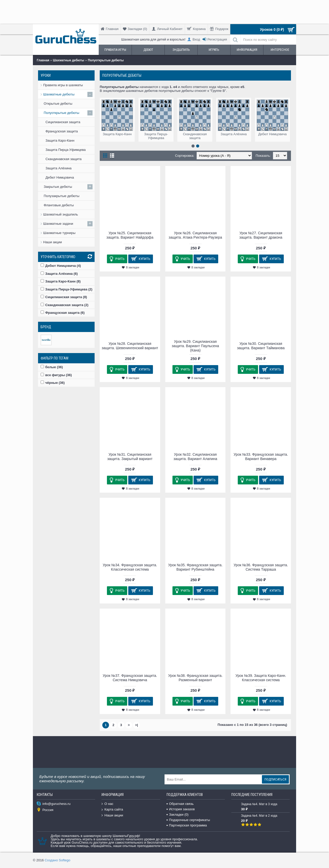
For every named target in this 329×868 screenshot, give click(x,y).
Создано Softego (58, 860)
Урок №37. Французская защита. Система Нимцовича (130, 678)
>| (136, 725)
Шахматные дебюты (69, 60)
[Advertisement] (163, 12)
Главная (43, 60)
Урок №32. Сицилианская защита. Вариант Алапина (195, 457)
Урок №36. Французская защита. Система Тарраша (261, 567)
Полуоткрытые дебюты (106, 60)
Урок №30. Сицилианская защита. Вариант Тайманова (261, 346)
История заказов (181, 809)
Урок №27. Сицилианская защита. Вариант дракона (261, 235)
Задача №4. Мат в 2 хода (259, 816)
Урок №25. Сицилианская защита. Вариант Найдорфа (130, 235)
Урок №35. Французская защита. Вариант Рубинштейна (195, 567)
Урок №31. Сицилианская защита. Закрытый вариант (130, 457)
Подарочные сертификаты (188, 820)
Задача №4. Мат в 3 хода (259, 804)
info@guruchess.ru (54, 804)
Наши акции (53, 242)
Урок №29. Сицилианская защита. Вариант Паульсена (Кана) (195, 346)
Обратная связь (180, 804)
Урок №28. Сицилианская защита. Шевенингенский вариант (130, 346)
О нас (107, 804)
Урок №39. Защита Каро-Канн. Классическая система (261, 678)
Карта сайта (112, 810)
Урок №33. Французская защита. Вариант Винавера (261, 457)
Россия (45, 810)
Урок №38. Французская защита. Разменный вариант (195, 678)
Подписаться (275, 779)
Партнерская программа (187, 825)
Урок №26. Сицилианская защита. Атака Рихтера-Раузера (195, 235)
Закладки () (178, 815)
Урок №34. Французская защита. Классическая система (130, 567)
